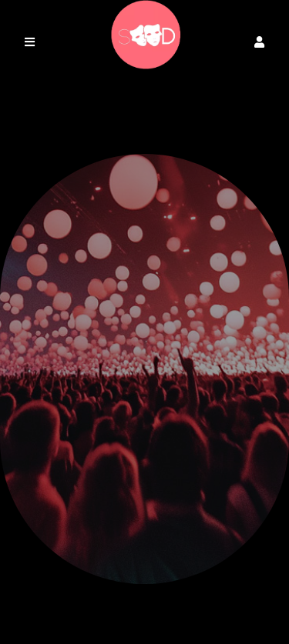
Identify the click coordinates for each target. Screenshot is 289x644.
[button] (259, 42)
